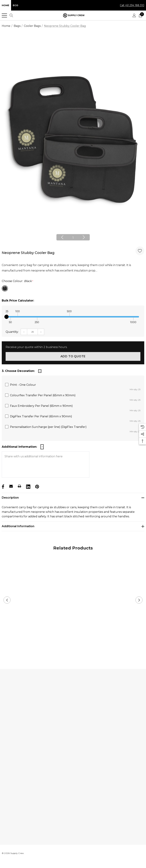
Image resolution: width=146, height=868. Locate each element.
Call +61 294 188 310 (132, 5)
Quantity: (12, 332)
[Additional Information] (73, 526)
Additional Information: (19, 447)
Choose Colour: (17, 281)
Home (6, 5)
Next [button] (84, 237)
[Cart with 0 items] (140, 15)
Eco (16, 5)
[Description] (73, 498)
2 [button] (76, 651)
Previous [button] (62, 237)
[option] (73, 139)
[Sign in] (134, 15)
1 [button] (73, 238)
